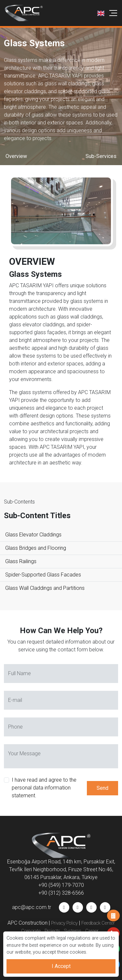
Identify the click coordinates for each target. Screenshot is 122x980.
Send (102, 788)
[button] (101, 13)
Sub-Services (101, 156)
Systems (73, 931)
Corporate (31, 931)
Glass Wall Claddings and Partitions (45, 588)
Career (92, 931)
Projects (52, 931)
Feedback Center (98, 923)
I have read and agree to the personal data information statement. (44, 788)
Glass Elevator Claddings (33, 535)
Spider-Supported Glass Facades (43, 575)
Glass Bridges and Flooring (36, 548)
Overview (16, 156)
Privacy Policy (64, 923)
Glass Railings (21, 561)
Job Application (113, 916)
